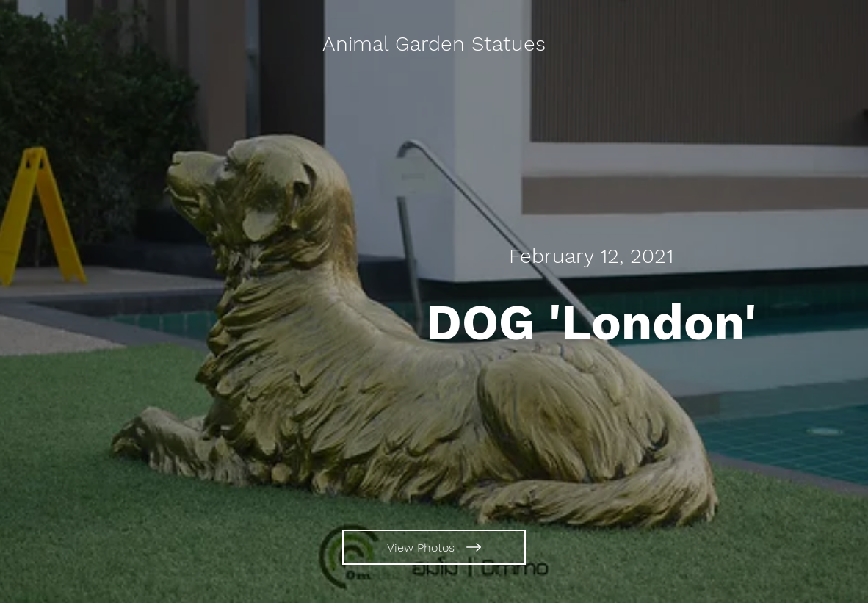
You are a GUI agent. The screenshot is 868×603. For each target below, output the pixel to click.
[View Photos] (434, 547)
